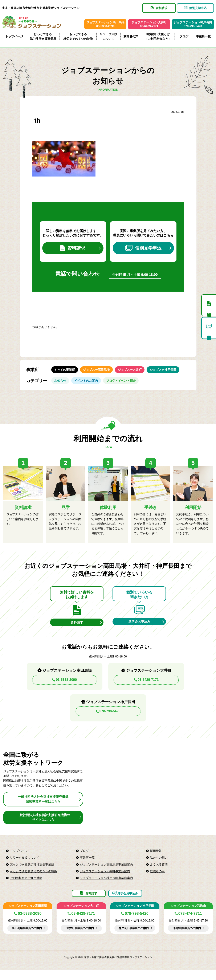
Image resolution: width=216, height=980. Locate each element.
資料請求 (73, 249)
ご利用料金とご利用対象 (26, 885)
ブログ (184, 36)
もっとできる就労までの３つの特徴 (78, 36)
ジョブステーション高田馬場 (28, 915)
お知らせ (61, 385)
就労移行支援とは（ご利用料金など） (158, 36)
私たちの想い (159, 864)
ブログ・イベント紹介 (127, 385)
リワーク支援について (109, 36)
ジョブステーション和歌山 (188, 915)
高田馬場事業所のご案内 (27, 938)
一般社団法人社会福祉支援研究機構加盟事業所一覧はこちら (43, 806)
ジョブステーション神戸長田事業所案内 (106, 885)
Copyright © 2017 (74, 967)
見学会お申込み (139, 628)
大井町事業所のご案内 (80, 938)
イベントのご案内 (90, 385)
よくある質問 (159, 871)
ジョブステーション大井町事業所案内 (105, 878)
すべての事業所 (66, 373)
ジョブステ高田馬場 (100, 373)
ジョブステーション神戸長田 (135, 915)
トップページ (14, 36)
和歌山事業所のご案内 (187, 938)
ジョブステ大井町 (135, 373)
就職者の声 (131, 36)
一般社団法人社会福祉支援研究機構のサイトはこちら (43, 824)
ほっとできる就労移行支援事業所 (43, 36)
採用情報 (156, 858)
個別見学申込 (143, 249)
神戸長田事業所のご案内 (134, 938)
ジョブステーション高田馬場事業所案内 (106, 871)
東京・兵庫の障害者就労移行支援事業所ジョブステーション (41, 8)
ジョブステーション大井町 (81, 915)
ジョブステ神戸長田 (171, 373)
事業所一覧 (203, 36)
